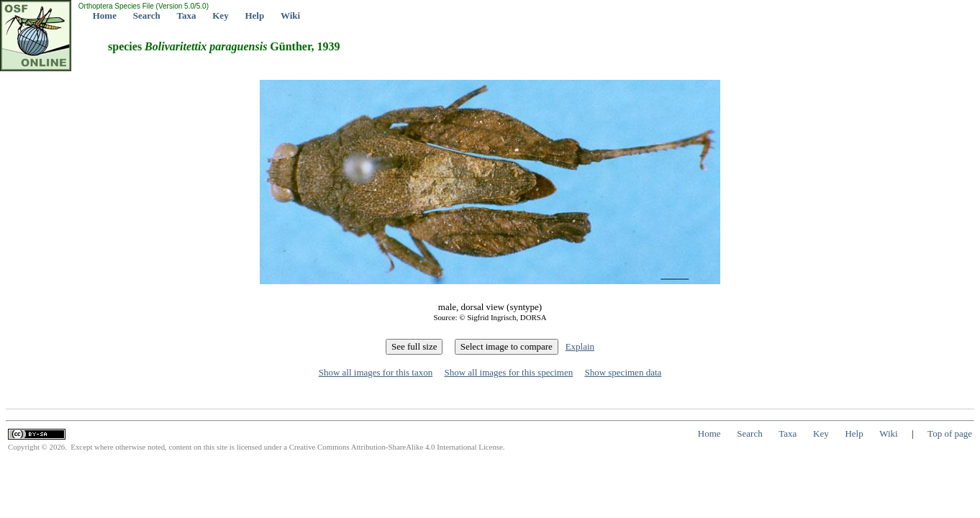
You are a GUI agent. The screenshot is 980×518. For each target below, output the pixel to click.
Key (220, 15)
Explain (580, 346)
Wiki (290, 15)
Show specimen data (623, 372)
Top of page (950, 433)
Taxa (187, 15)
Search (147, 15)
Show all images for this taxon (376, 372)
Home (105, 15)
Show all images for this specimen (508, 372)
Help (254, 15)
